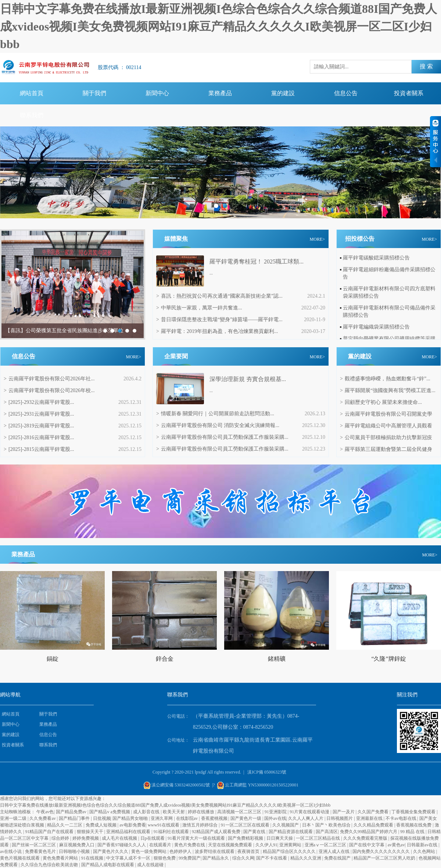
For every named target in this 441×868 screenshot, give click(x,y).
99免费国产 (190, 858)
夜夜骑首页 (249, 851)
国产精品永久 (216, 858)
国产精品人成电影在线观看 (108, 865)
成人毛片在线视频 (120, 838)
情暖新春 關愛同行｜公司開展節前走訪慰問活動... (215, 414)
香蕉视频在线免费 (414, 825)
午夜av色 (45, 812)
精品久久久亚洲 (306, 858)
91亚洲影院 (276, 812)
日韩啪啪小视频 (75, 851)
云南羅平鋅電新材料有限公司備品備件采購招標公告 (389, 311)
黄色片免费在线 (190, 845)
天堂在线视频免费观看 (231, 845)
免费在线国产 (338, 858)
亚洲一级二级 (14, 818)
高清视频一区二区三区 (240, 812)
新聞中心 (157, 93)
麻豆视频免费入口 (77, 845)
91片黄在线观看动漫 (310, 812)
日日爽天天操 (280, 838)
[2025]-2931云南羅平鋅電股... (39, 414)
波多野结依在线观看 (215, 851)
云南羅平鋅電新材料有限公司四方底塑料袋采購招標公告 (389, 292)
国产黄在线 (255, 832)
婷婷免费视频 (86, 838)
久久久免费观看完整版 (366, 838)
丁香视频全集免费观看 (414, 812)
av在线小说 (11, 851)
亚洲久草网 (162, 818)
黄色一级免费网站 (149, 851)
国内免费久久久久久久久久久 (382, 851)
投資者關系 (409, 93)
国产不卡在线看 (272, 858)
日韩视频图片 (340, 818)
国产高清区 (327, 832)
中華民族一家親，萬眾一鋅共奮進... (199, 308)
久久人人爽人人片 (306, 818)
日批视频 (102, 818)
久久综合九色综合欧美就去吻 (50, 865)
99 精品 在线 (413, 832)
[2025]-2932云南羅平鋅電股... (39, 402)
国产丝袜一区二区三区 (34, 845)
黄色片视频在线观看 (20, 858)
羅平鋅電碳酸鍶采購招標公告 (376, 258)
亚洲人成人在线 (335, 851)
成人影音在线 (147, 812)
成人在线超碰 (151, 865)
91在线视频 (93, 858)
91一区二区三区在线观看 (246, 825)
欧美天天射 (174, 812)
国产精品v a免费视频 (110, 812)
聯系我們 (32, 115)
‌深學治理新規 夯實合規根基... (248, 379)
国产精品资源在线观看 (291, 832)
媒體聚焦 (176, 239)
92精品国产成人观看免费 (217, 832)
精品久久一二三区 (65, 825)
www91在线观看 (164, 825)
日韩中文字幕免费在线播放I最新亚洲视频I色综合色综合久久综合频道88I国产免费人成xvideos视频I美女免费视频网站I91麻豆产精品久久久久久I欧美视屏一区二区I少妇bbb (218, 26)
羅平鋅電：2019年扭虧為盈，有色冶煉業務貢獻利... (217, 331)
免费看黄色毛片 (41, 851)
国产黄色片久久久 (111, 851)
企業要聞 (176, 356)
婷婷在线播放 (202, 812)
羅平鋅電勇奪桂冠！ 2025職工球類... (257, 261)
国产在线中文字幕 (367, 845)
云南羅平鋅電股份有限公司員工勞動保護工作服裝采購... (222, 437)
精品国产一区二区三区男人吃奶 (385, 858)
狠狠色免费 (165, 858)
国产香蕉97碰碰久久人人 (122, 845)
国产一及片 (344, 812)
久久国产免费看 (374, 812)
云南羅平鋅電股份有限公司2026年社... (49, 379)
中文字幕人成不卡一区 (129, 858)
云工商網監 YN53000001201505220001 (262, 785)
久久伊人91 (266, 845)
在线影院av (187, 818)
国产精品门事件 (75, 818)
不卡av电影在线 (401, 818)
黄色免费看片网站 (61, 858)
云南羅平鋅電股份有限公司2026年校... (49, 390)
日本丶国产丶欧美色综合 (327, 825)
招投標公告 (360, 239)
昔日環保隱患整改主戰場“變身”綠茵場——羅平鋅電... (219, 320)
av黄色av (396, 845)
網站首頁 (32, 93)
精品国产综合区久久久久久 (290, 851)
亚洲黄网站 (291, 845)
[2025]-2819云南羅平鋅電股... (39, 426)
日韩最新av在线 (423, 845)
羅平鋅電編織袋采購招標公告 (376, 327)
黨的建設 (283, 93)
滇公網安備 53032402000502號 (181, 785)
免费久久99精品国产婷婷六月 (369, 832)
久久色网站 (425, 851)
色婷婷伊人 (181, 851)
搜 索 (426, 66)
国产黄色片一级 (246, 818)
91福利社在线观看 (172, 832)
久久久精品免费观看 (374, 825)
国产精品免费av (72, 812)
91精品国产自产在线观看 (50, 832)
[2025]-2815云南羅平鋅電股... (39, 449)
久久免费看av (43, 818)
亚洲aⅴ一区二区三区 (326, 845)
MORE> (317, 239)
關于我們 (94, 93)
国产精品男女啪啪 (131, 818)
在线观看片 (161, 845)
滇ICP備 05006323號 (267, 772)
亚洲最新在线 (370, 818)
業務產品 (220, 93)
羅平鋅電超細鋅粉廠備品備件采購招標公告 (389, 273)
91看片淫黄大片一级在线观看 (197, 838)
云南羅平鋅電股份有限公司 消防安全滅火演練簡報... (218, 425)
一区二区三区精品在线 (318, 838)
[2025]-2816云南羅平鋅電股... (39, 437)
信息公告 (346, 93)
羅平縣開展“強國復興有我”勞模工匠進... (388, 390)
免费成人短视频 (102, 825)
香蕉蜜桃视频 (215, 818)
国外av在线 (275, 818)
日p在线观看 (153, 838)
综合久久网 (243, 858)
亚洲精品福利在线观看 (129, 832)
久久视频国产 (286, 825)
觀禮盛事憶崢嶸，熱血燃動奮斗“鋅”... (385, 379)
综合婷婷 (61, 838)
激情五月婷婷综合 (200, 825)
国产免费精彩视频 (246, 838)
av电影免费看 (132, 825)
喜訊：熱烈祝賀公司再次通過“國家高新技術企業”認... (219, 296)
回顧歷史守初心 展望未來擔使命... (381, 402)
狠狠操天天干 (91, 832)
